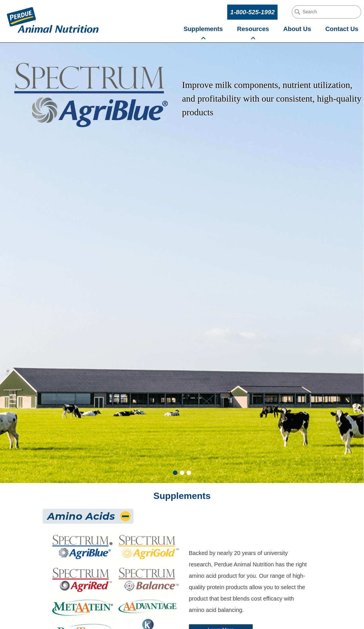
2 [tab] (182, 473)
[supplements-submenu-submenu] (203, 38)
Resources (253, 29)
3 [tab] (189, 473)
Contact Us (342, 29)
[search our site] (326, 12)
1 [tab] (175, 473)
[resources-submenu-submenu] (253, 38)
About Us (297, 29)
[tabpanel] (182, 263)
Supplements (203, 29)
